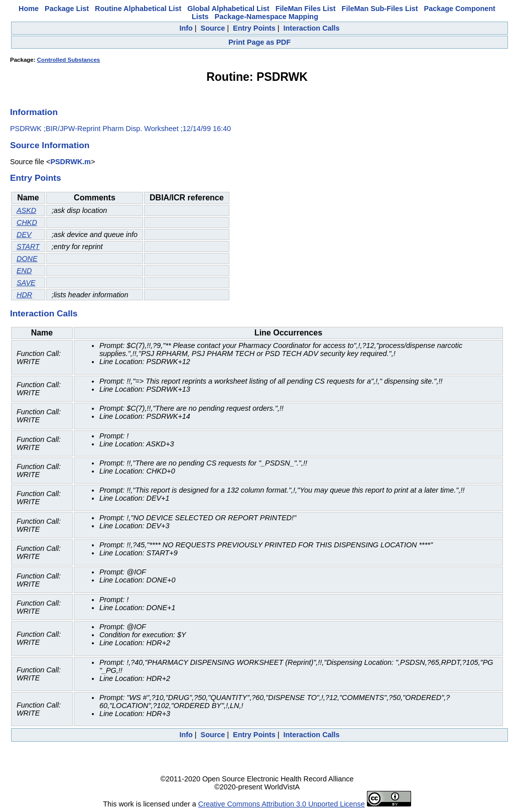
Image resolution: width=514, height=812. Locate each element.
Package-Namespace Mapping (267, 17)
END (24, 271)
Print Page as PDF (260, 42)
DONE (27, 259)
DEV (24, 235)
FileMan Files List (306, 9)
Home (29, 9)
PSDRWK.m (71, 162)
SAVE (26, 283)
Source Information (50, 145)
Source (213, 28)
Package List (67, 9)
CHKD (27, 222)
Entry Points (254, 28)
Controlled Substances (69, 60)
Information (34, 112)
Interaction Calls (312, 28)
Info (186, 28)
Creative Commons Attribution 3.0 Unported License (282, 804)
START (28, 247)
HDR (24, 295)
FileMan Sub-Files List (380, 9)
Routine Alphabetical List (138, 9)
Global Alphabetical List (228, 9)
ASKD (26, 210)
